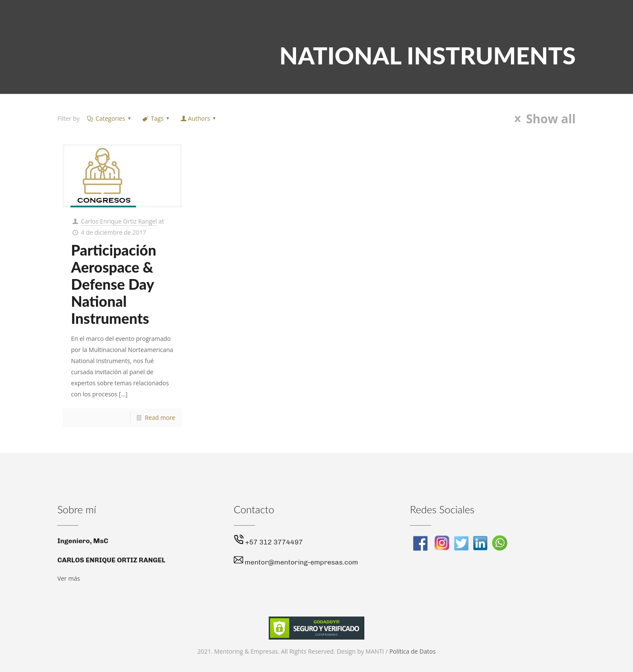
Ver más (68, 578)
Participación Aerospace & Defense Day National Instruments (114, 284)
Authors (199, 118)
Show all (543, 119)
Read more (160, 417)
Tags (157, 118)
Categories (109, 118)
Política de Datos (413, 651)
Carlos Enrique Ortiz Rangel (119, 221)
